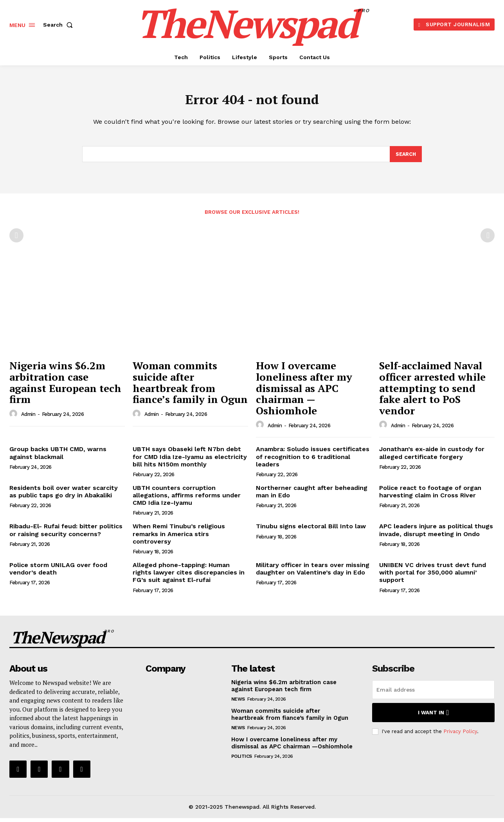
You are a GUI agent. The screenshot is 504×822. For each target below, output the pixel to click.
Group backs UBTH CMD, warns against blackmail (58, 457)
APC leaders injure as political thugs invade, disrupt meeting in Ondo (436, 534)
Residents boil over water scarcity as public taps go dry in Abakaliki (64, 495)
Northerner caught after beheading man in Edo (312, 495)
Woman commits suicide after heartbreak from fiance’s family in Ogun (190, 386)
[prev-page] (16, 239)
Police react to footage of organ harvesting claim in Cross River (430, 495)
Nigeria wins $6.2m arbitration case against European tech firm (65, 386)
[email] (433, 694)
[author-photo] (14, 417)
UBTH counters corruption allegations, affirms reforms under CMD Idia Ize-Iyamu (187, 499)
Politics (242, 760)
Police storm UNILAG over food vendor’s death (58, 573)
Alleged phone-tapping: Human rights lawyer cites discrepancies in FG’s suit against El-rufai (189, 576)
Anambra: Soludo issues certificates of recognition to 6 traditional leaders (313, 460)
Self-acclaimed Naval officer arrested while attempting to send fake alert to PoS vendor (432, 392)
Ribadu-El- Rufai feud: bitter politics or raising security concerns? (66, 534)
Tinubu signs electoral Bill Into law (311, 530)
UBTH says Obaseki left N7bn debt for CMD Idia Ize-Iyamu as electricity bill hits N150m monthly (190, 460)
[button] (59, 25)
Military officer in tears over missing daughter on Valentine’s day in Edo (313, 573)
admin (28, 418)
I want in (433, 716)
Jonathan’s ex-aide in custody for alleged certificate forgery (432, 457)
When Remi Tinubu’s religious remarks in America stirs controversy (179, 537)
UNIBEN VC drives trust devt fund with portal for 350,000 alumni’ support (433, 576)
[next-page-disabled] (488, 239)
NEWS (238, 703)
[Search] (405, 157)
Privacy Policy (460, 735)
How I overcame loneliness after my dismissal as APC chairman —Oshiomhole (304, 392)
